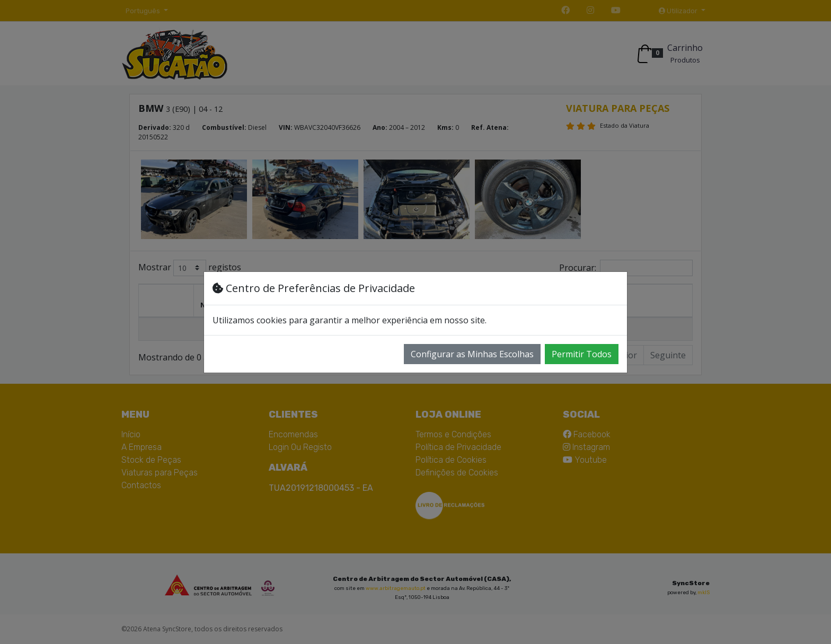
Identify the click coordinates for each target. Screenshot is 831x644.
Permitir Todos (582, 354)
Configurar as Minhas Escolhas (472, 354)
